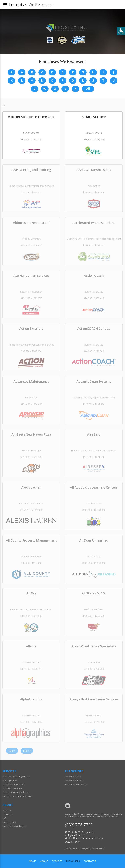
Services (57, 861)
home (33, 861)
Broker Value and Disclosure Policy (84, 838)
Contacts (90, 861)
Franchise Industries (74, 781)
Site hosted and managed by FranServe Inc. (85, 849)
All (88, 89)
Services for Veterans (12, 789)
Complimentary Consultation (16, 793)
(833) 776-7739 (79, 825)
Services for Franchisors (13, 785)
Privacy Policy (72, 842)
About (44, 861)
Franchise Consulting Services (16, 777)
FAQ (4, 819)
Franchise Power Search (76, 785)
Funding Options (10, 781)
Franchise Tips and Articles (15, 826)
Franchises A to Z (73, 777)
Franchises (73, 861)
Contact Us (8, 815)
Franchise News (10, 822)
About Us (7, 811)
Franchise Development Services (17, 797)
